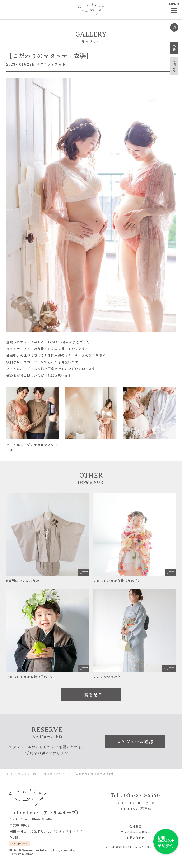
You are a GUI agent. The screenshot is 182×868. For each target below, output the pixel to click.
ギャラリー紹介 (28, 774)
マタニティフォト (51, 64)
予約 (174, 48)
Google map (20, 843)
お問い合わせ (135, 838)
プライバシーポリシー (135, 832)
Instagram (174, 27)
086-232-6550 (142, 795)
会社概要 (135, 826)
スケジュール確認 (135, 742)
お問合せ (174, 66)
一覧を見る (91, 695)
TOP (10, 774)
